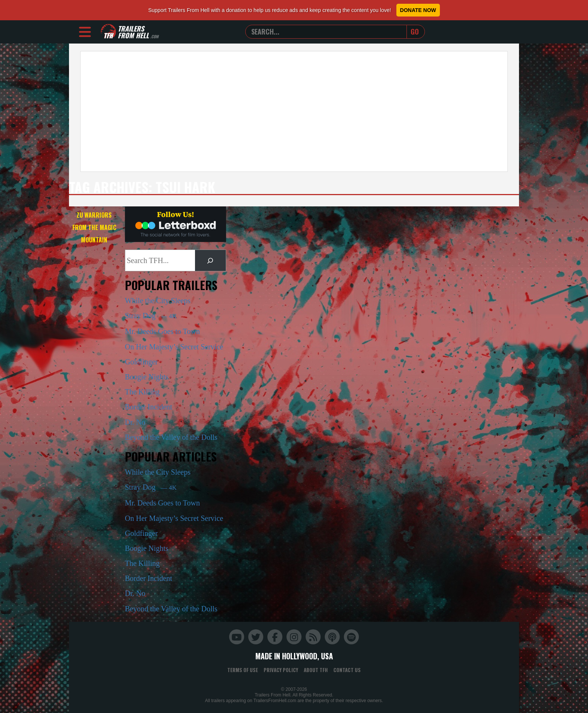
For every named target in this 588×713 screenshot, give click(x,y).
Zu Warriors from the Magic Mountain (94, 227)
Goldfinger (141, 362)
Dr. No (135, 422)
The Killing (142, 392)
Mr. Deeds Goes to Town (162, 331)
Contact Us (347, 670)
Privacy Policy (281, 670)
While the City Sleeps (158, 301)
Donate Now (418, 10)
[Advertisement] (294, 111)
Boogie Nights (147, 377)
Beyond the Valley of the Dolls (171, 437)
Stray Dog (151, 316)
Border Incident (148, 407)
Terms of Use (243, 670)
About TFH (316, 670)
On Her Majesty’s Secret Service (174, 347)
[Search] (210, 260)
